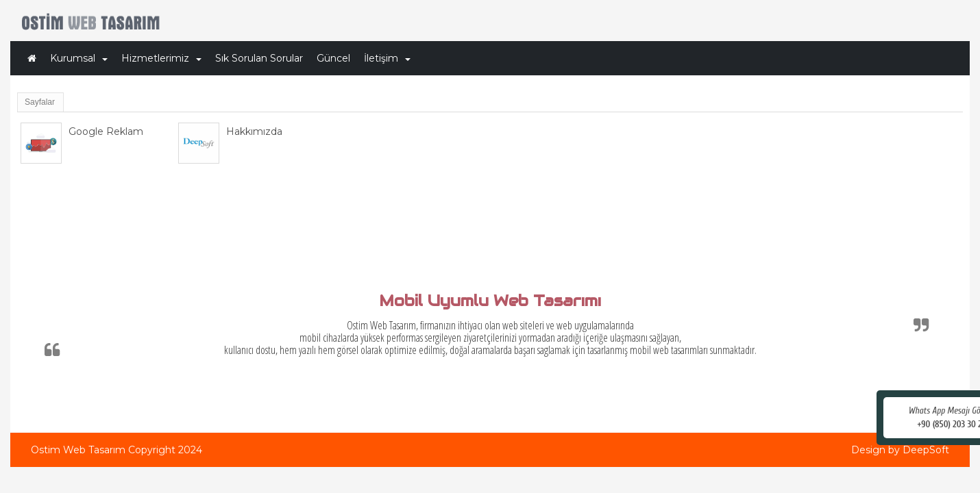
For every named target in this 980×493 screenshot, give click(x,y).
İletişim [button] (387, 58)
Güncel (333, 58)
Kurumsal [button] (79, 58)
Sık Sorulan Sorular (259, 58)
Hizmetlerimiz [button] (161, 58)
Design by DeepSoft (900, 450)
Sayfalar (40, 102)
